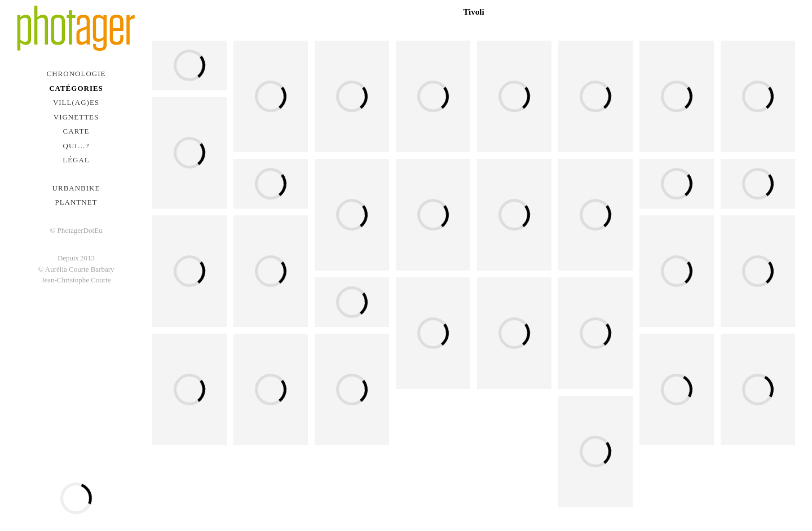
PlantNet (76, 202)
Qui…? (76, 146)
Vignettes (76, 117)
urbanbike (76, 188)
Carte (76, 131)
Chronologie (76, 74)
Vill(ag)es (76, 102)
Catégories (76, 88)
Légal (76, 160)
